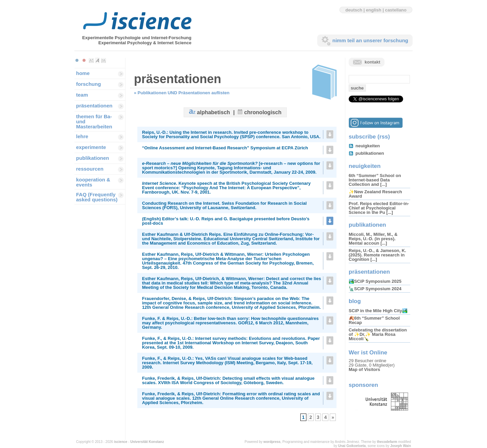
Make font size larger (103, 60)
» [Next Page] (333, 417)
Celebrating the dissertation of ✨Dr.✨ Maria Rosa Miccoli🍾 (378, 334)
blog (355, 301)
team (82, 95)
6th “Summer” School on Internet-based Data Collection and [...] (375, 180)
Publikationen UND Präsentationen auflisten (184, 93)
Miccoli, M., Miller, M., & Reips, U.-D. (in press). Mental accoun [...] (373, 239)
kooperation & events (93, 182)
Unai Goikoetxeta (352, 446)
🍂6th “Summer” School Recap (374, 320)
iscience (121, 442)
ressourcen (90, 169)
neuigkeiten (368, 146)
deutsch (354, 10)
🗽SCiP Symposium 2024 (375, 289)
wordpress (272, 442)
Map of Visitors (364, 369)
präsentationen (94, 106)
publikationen (93, 158)
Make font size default (97, 60)
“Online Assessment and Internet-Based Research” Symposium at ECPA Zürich (225, 148)
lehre (82, 136)
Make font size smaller (91, 60)
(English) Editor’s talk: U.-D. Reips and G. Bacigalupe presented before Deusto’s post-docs (226, 221)
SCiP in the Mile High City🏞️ (378, 311)
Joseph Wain (401, 446)
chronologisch (263, 112)
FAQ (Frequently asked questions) (97, 197)
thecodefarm (387, 442)
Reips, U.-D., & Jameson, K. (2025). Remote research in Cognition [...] (377, 255)
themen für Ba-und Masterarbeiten (94, 121)
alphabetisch (213, 112)
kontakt (372, 62)
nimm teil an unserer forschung (370, 40)
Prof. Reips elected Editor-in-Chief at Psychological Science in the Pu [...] (379, 208)
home (83, 73)
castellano (396, 10)
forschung (88, 84)
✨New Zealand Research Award (375, 194)
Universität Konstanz (147, 442)
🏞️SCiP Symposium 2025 (375, 281)
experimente (91, 147)
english (374, 10)
